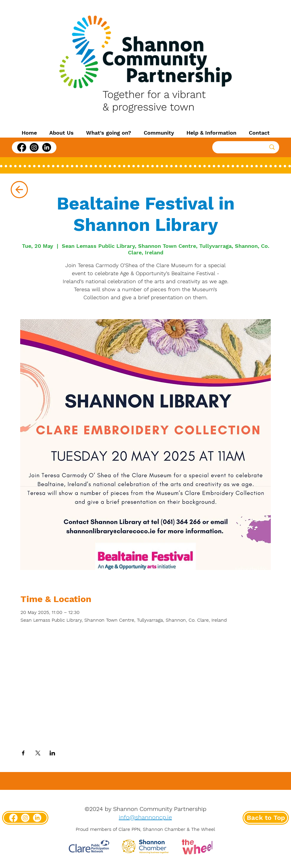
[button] (61, 133)
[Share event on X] (38, 753)
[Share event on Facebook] (23, 753)
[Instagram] (34, 147)
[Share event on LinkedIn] (52, 753)
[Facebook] (22, 147)
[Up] (19, 190)
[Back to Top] (266, 818)
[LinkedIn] (47, 147)
